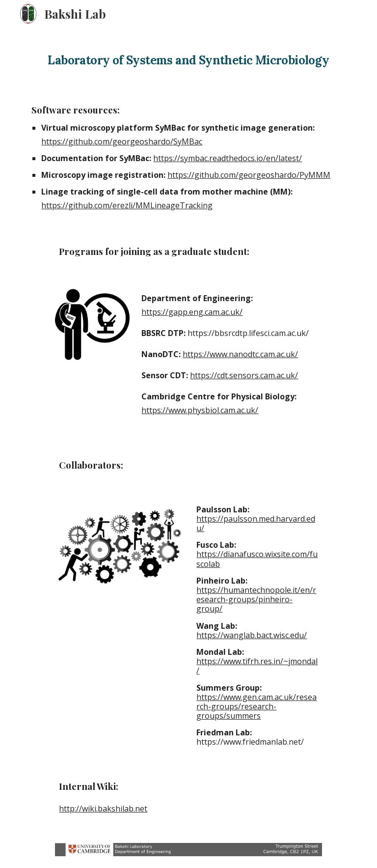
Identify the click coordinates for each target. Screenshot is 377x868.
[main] (188, 57)
